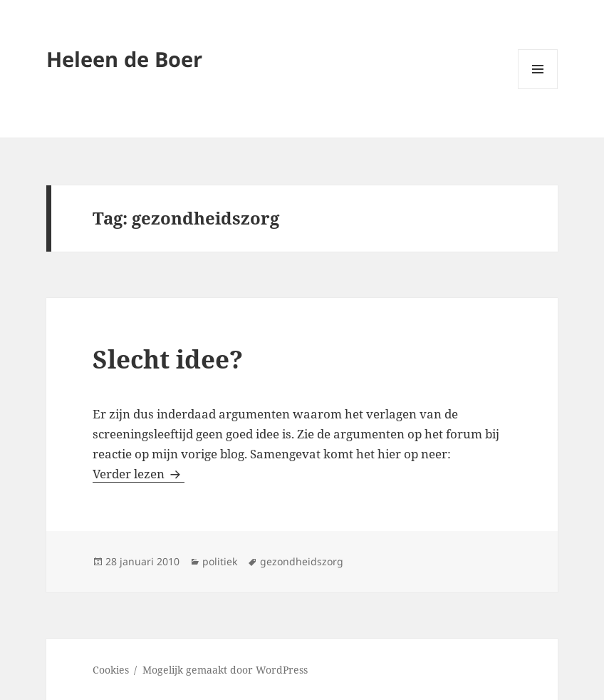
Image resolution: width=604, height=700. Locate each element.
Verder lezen (139, 474)
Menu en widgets (538, 89)
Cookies (111, 670)
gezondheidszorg (302, 561)
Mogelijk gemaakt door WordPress (225, 670)
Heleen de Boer (124, 59)
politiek (220, 561)
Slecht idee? (168, 359)
